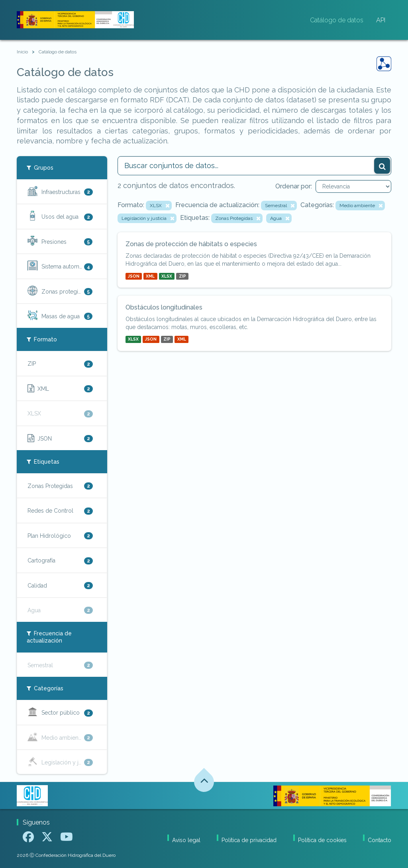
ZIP (182, 276)
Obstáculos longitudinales (164, 307)
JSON (134, 276)
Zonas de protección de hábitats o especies (191, 244)
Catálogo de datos (337, 20)
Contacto (380, 840)
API (381, 20)
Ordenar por (293, 186)
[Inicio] (22, 52)
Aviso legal (186, 840)
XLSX (167, 276)
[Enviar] (382, 166)
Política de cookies (322, 840)
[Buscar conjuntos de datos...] (255, 166)
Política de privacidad (249, 840)
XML (150, 276)
